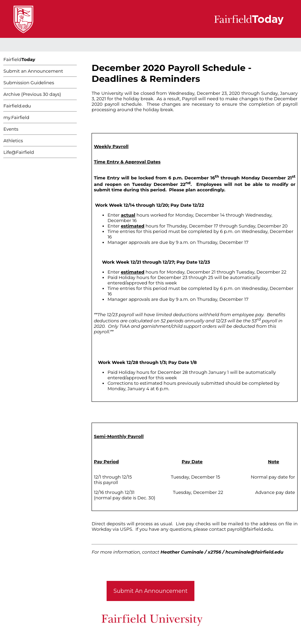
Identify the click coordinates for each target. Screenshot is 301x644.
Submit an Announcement (33, 71)
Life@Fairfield (19, 152)
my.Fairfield (16, 117)
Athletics (13, 141)
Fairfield (19, 59)
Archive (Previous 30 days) (32, 94)
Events (11, 129)
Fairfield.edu (17, 106)
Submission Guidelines (29, 83)
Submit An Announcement (150, 591)
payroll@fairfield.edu (250, 529)
